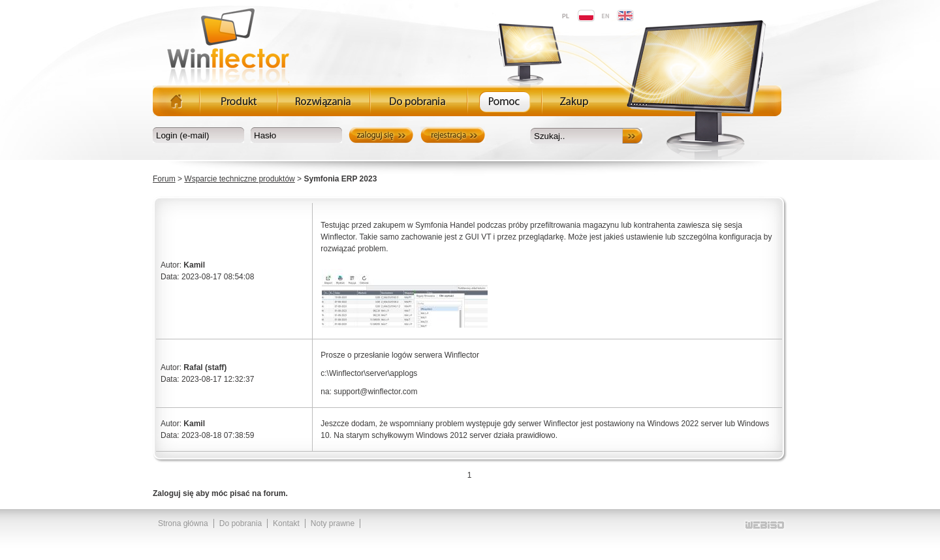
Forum (164, 179)
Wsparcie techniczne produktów (239, 179)
